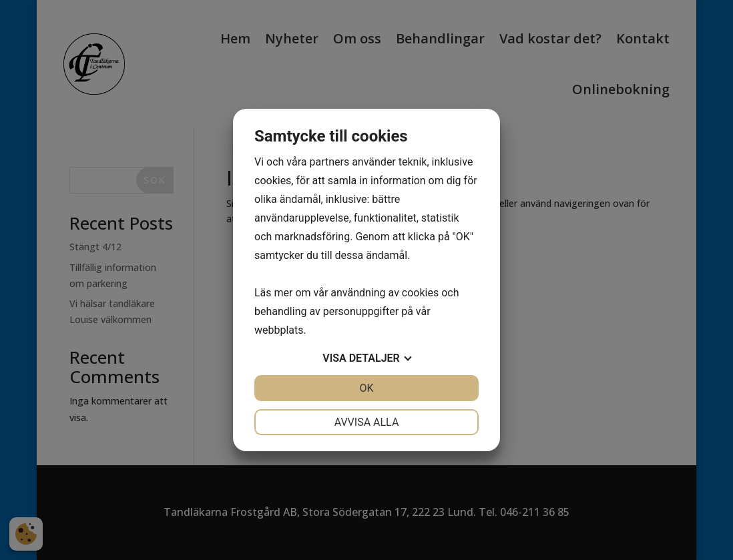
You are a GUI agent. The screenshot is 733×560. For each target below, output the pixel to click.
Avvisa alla (367, 422)
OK (366, 388)
